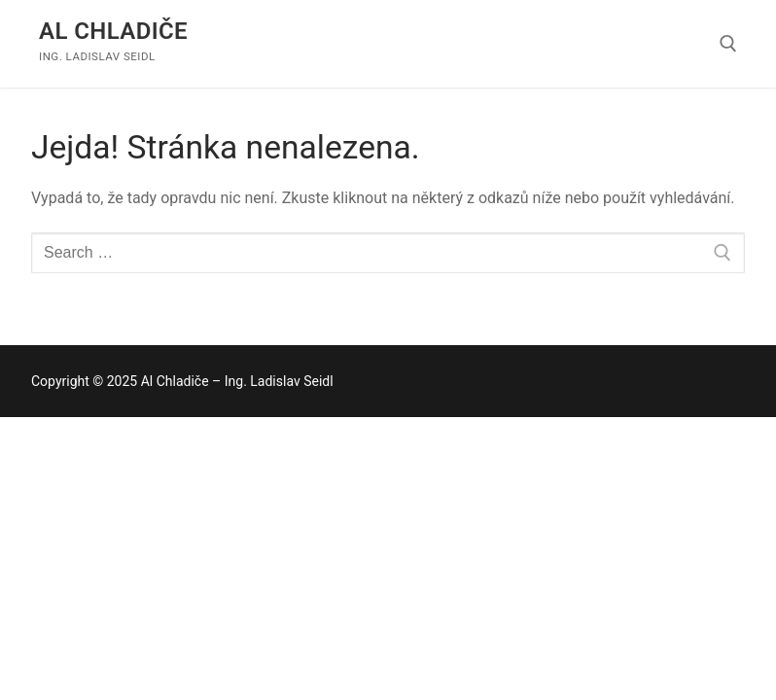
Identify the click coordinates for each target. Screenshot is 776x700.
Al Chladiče (113, 31)
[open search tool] (728, 44)
